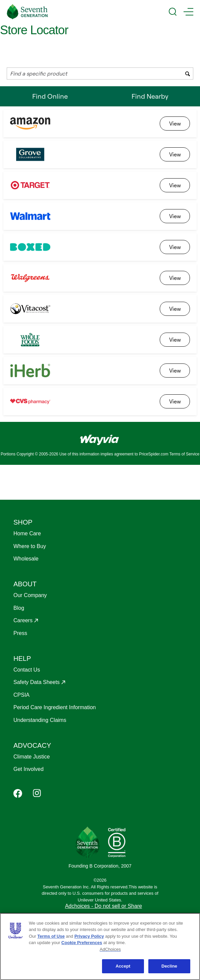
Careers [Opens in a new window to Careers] (23, 620)
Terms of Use (51, 936)
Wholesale (26, 559)
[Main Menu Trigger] (188, 12)
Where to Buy (30, 546)
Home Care (27, 533)
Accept (123, 966)
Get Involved (29, 769)
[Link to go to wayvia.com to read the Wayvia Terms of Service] (100, 437)
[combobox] (100, 73)
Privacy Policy (89, 936)
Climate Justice (32, 757)
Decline (169, 966)
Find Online (50, 99)
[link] (175, 124)
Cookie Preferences (82, 943)
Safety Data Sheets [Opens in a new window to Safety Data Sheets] (37, 682)
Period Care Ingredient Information (55, 707)
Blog (19, 608)
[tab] (50, 96)
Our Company (30, 595)
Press (20, 633)
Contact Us (27, 670)
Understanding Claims (40, 720)
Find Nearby (150, 96)
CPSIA (21, 695)
